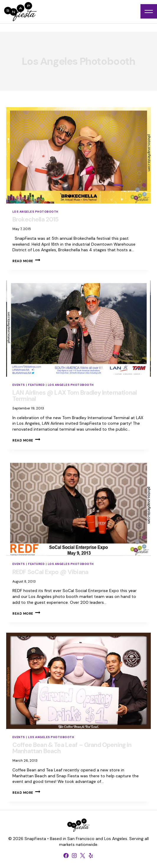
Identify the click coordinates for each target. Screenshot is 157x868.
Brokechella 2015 (36, 219)
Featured (36, 385)
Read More (26, 261)
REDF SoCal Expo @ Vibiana (50, 572)
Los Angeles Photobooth (35, 212)
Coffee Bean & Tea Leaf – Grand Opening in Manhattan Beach (72, 748)
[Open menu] (149, 11)
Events (19, 385)
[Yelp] (91, 856)
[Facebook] (66, 856)
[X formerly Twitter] (83, 856)
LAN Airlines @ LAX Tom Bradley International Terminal (75, 396)
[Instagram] (74, 856)
